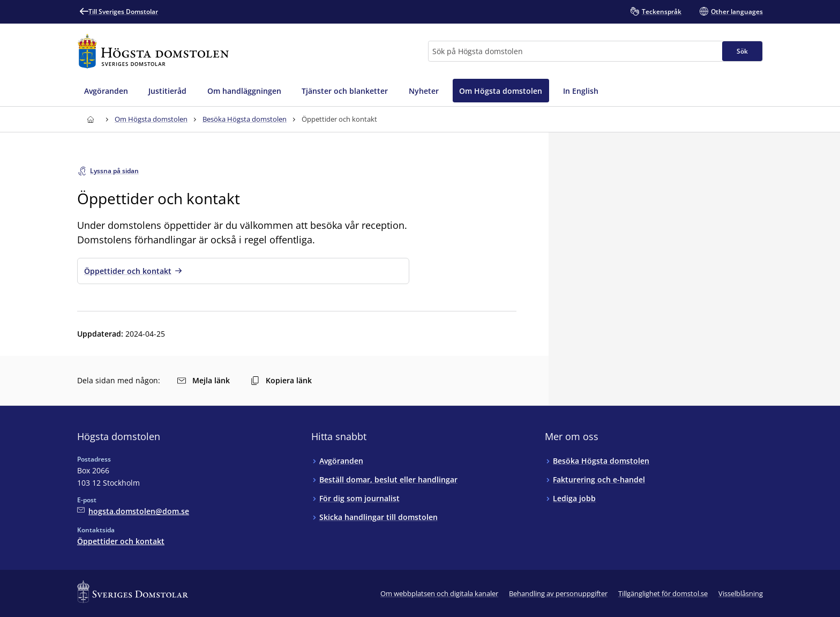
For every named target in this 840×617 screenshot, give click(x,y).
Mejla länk (204, 380)
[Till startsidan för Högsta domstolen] (153, 51)
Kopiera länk (281, 380)
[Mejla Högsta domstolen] (133, 511)
